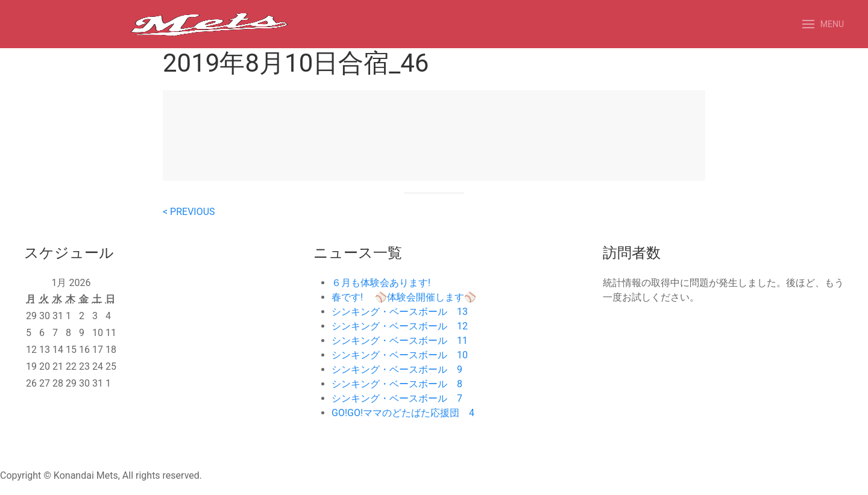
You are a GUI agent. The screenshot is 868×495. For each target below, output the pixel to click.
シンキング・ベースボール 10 (400, 355)
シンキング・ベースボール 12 (400, 326)
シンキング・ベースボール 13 (400, 312)
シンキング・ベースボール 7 (397, 398)
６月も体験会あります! (381, 283)
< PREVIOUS (189, 212)
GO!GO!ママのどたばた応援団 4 (403, 413)
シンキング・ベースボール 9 (397, 369)
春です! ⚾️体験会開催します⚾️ (404, 297)
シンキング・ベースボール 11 (400, 341)
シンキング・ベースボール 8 (397, 384)
